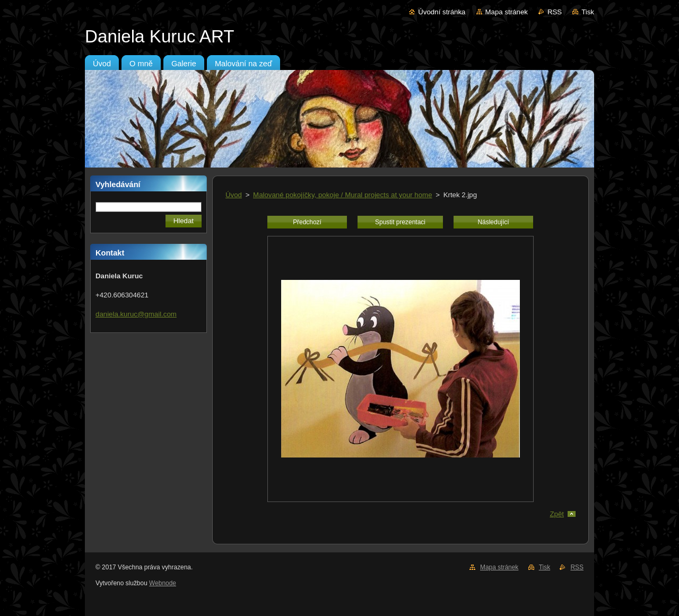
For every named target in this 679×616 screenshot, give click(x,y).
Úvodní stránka (442, 12)
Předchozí (307, 222)
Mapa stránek (507, 12)
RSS (555, 12)
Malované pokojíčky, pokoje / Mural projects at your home (342, 195)
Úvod (234, 195)
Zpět (557, 514)
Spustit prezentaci (400, 222)
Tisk (588, 12)
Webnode (163, 583)
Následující (493, 222)
